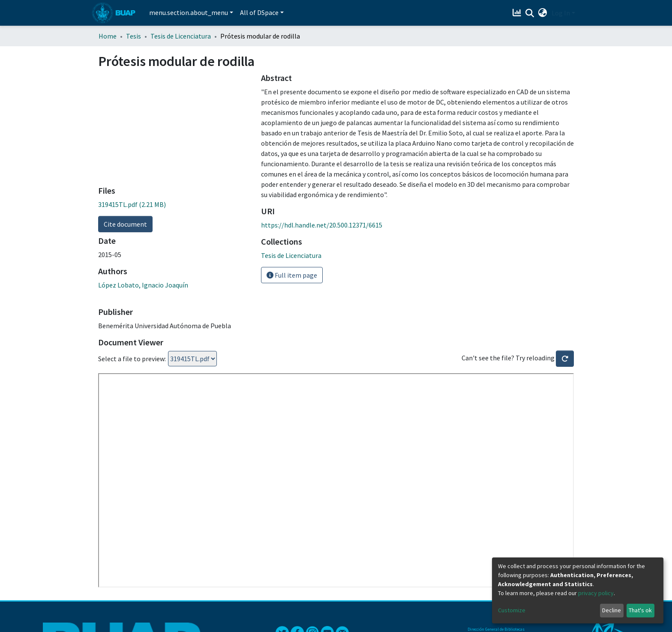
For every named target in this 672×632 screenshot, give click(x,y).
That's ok (640, 610)
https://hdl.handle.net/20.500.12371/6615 (322, 225)
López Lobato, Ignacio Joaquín (143, 285)
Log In (561, 13)
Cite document (125, 224)
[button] (543, 13)
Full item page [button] (292, 275)
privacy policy (596, 593)
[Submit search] (530, 13)
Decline (612, 610)
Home (108, 36)
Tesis (133, 36)
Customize (512, 610)
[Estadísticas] (518, 13)
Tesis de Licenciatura (181, 36)
